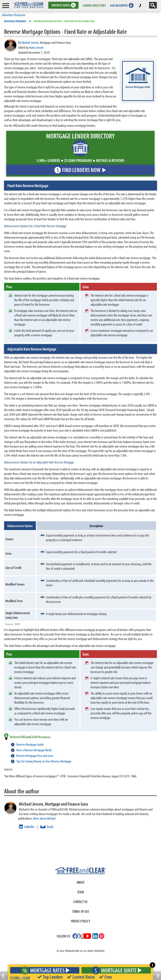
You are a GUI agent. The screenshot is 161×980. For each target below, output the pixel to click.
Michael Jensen (30, 42)
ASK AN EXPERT (119, 5)
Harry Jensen (36, 47)
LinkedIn (29, 827)
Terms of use (81, 911)
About (80, 882)
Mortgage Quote (116, 970)
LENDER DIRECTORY (94, 5)
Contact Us (80, 902)
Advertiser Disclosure (14, 15)
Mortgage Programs (15, 21)
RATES (63, 5)
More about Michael (44, 818)
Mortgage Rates (44, 970)
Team (80, 892)
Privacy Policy (80, 921)
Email (50, 827)
